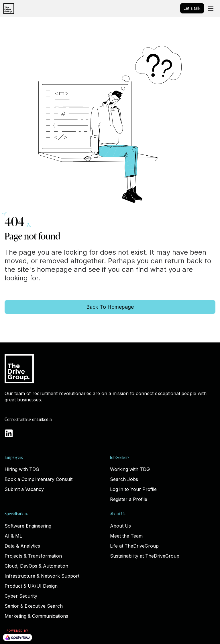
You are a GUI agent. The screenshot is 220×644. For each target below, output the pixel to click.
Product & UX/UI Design (31, 586)
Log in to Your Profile (133, 489)
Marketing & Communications (36, 616)
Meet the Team (126, 536)
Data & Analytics (22, 546)
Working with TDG (130, 469)
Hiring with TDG (22, 469)
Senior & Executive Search (34, 606)
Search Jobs (124, 479)
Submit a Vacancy (24, 489)
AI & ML (13, 536)
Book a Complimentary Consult (39, 479)
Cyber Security (21, 596)
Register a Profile (129, 499)
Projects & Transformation (33, 556)
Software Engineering (28, 526)
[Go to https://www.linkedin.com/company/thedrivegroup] (9, 434)
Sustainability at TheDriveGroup (145, 556)
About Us (120, 526)
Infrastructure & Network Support (42, 576)
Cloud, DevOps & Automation (36, 566)
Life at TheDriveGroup (134, 546)
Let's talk (192, 8)
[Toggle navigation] (211, 9)
